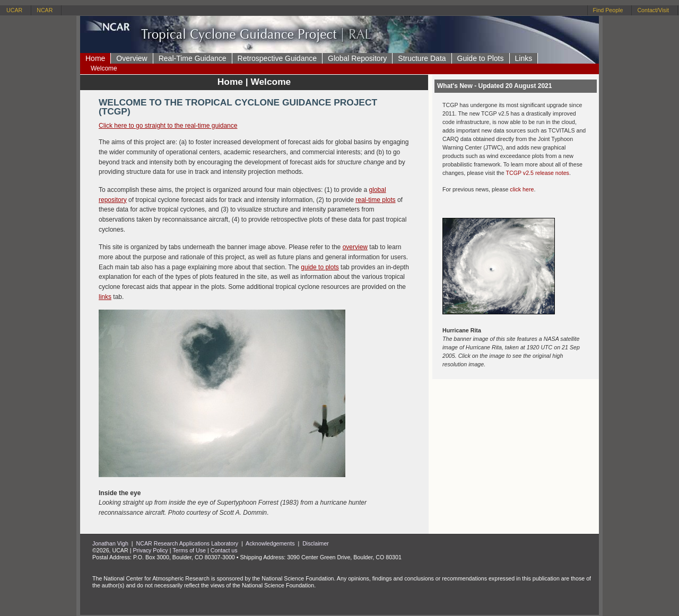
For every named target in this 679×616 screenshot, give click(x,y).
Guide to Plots (481, 58)
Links (524, 58)
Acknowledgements (270, 543)
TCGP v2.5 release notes (537, 173)
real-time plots (375, 200)
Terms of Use (189, 550)
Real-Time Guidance (193, 58)
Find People (608, 10)
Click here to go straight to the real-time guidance (168, 126)
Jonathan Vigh (110, 543)
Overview (132, 58)
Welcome (104, 68)
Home (95, 58)
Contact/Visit (653, 10)
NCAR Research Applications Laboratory (188, 543)
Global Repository (357, 58)
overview (355, 247)
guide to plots (320, 267)
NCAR (45, 10)
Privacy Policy (150, 550)
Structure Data (422, 58)
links (105, 297)
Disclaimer (316, 543)
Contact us (224, 550)
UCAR (14, 10)
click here (522, 189)
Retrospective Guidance (277, 58)
